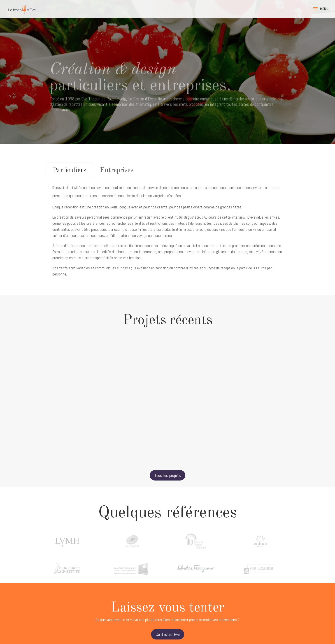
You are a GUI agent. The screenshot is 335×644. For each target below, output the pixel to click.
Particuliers (69, 170)
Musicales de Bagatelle (253, 404)
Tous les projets (167, 475)
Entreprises (117, 170)
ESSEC (167, 399)
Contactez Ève (168, 634)
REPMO (82, 399)
